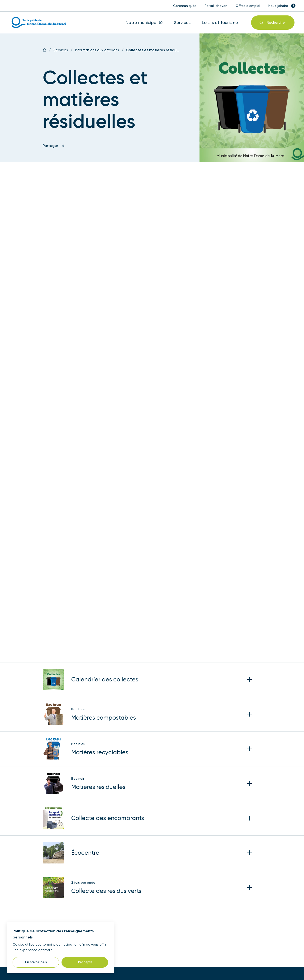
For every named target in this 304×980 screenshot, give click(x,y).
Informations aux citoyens (97, 50)
